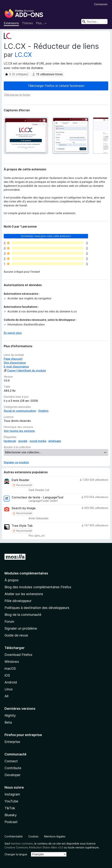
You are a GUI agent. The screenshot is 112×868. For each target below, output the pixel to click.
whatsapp (55, 441)
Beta (8, 722)
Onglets (43, 411)
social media (38, 441)
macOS (10, 668)
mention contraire (22, 843)
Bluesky (11, 815)
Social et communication (20, 411)
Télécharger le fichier (17, 95)
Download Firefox (18, 655)
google (23, 441)
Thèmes (27, 23)
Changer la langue (16, 854)
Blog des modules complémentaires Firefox (38, 587)
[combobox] (94, 22)
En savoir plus (13, 333)
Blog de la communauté (23, 615)
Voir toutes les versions (19, 431)
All (6, 696)
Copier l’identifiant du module (25, 370)
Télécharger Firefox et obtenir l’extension (56, 86)
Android (11, 682)
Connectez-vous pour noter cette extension (46, 236)
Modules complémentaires (26, 573)
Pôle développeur (18, 601)
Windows (12, 662)
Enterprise (12, 742)
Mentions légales (55, 836)
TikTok (10, 808)
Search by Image (24, 508)
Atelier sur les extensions (24, 594)
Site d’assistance (15, 363)
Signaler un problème (21, 628)
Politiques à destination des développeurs (37, 608)
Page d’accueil (13, 359)
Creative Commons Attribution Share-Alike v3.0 (34, 847)
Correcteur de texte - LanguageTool (37, 497)
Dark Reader (21, 480)
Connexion (101, 4)
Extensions (11, 23)
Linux (9, 689)
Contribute (13, 768)
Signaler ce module (16, 462)
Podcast (11, 822)
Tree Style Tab (22, 526)
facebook (10, 441)
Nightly (10, 715)
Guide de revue (16, 635)
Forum (9, 622)
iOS (7, 675)
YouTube (11, 801)
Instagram (12, 794)
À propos (12, 580)
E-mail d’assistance (16, 367)
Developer (12, 775)
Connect (11, 761)
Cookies (33, 836)
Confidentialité (14, 836)
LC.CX (23, 55)
